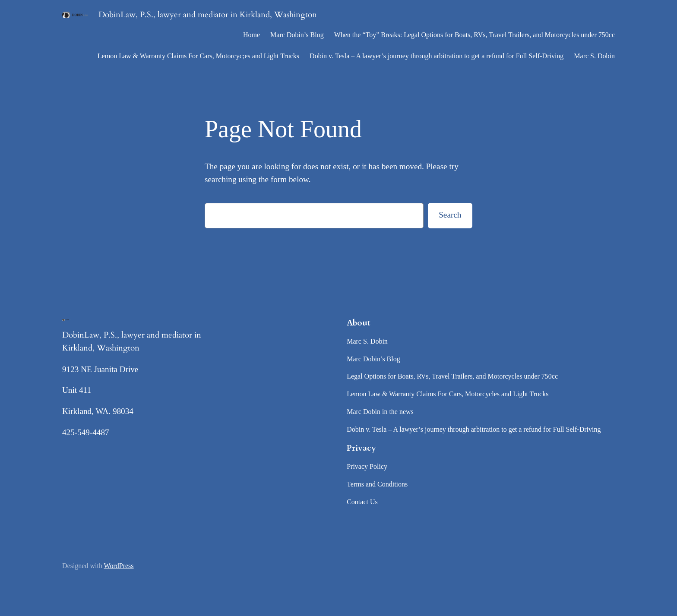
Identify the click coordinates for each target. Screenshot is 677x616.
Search (450, 215)
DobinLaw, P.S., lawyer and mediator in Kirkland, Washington (208, 15)
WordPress (119, 566)
